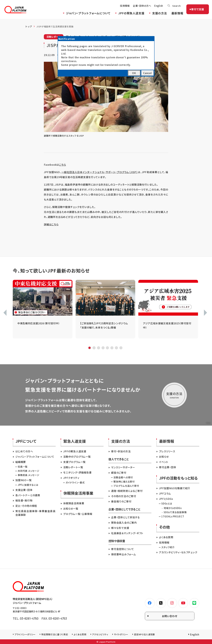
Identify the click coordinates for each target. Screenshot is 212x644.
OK (134, 73)
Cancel (147, 73)
